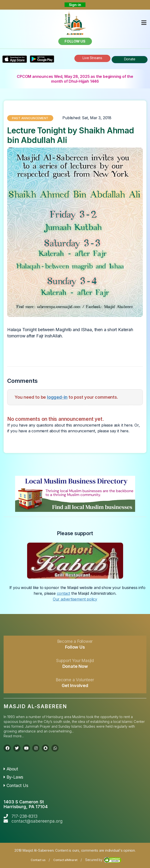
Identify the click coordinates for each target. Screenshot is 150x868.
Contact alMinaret (65, 860)
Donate (130, 59)
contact (64, 593)
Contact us (38, 860)
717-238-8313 (24, 816)
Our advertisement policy (75, 599)
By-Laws (13, 777)
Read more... (14, 736)
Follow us (75, 41)
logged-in (57, 397)
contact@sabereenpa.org (37, 821)
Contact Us (16, 785)
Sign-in (75, 5)
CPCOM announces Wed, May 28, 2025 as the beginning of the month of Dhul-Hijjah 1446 (75, 79)
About (11, 769)
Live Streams (92, 58)
